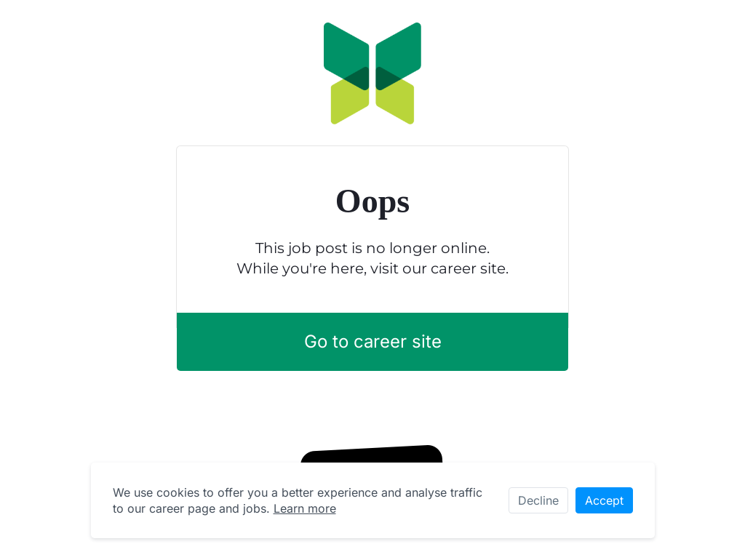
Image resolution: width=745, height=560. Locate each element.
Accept (604, 500)
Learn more (305, 508)
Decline (538, 500)
